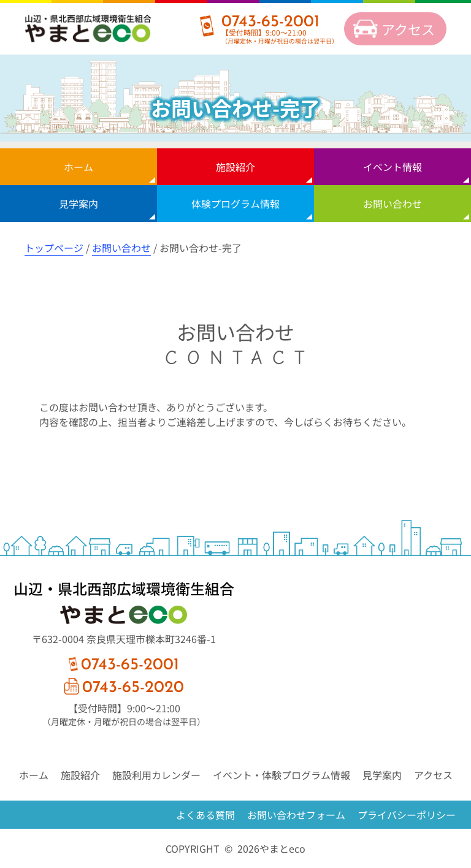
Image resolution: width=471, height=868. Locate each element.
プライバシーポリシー (407, 815)
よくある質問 (205, 815)
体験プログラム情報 (235, 204)
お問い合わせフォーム (296, 815)
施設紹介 (235, 167)
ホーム (78, 167)
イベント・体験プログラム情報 (281, 775)
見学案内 (78, 204)
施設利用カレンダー (156, 775)
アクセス (408, 29)
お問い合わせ (392, 204)
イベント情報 (392, 167)
